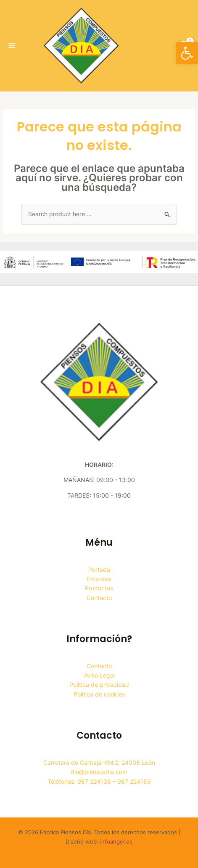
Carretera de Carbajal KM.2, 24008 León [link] (99, 762)
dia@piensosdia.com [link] (99, 772)
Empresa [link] (99, 579)
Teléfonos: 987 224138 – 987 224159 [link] (99, 781)
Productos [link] (99, 588)
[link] (187, 53)
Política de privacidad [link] (99, 684)
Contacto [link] (99, 598)
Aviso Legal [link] (99, 675)
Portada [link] (99, 569)
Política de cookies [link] (99, 694)
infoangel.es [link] (116, 841)
